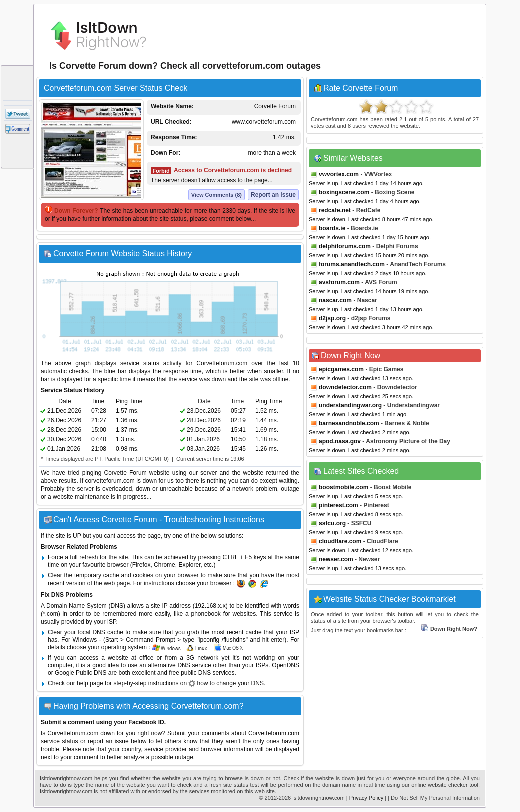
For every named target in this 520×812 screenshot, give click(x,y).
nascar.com (335, 300)
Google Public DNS (81, 673)
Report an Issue (273, 195)
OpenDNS (286, 665)
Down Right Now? (449, 629)
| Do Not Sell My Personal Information (434, 798)
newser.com (336, 559)
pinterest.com (339, 505)
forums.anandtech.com (352, 264)
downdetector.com (345, 387)
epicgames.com (341, 369)
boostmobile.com (344, 487)
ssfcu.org (332, 523)
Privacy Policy (366, 798)
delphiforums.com (345, 246)
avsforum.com (339, 282)
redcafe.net (335, 210)
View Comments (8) (217, 195)
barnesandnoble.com (349, 423)
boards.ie (332, 228)
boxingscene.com (344, 192)
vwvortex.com (339, 174)
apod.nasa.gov (340, 441)
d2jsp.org (332, 318)
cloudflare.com (340, 541)
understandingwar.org (350, 405)
